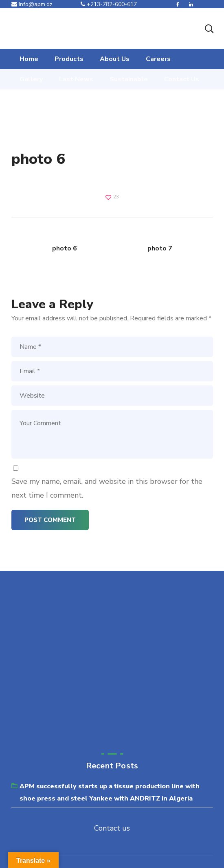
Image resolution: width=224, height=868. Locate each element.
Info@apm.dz (32, 4)
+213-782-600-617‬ (109, 4)
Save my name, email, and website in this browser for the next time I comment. (107, 488)
